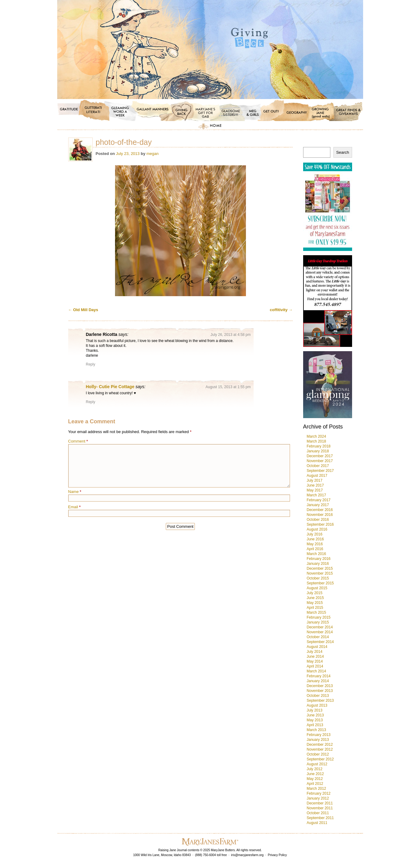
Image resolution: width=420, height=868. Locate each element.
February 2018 (319, 446)
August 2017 (317, 476)
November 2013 (320, 691)
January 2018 (318, 451)
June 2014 (315, 657)
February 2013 (319, 735)
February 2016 (319, 559)
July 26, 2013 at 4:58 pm (230, 335)
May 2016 (315, 544)
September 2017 (320, 471)
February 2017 (319, 500)
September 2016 (320, 524)
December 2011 (320, 803)
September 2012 (320, 759)
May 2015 (315, 603)
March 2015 (316, 612)
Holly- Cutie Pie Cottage (110, 387)
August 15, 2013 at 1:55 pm (228, 387)
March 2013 (316, 730)
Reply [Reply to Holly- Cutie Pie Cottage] (91, 402)
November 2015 (320, 573)
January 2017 (318, 505)
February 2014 (319, 676)
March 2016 (316, 554)
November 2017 (320, 461)
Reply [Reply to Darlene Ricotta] (91, 364)
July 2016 (315, 534)
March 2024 (316, 436)
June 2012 (315, 774)
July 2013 (315, 710)
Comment (78, 441)
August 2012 (317, 764)
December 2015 (320, 568)
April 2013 (315, 725)
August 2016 (317, 529)
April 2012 (315, 784)
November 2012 (320, 749)
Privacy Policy (277, 855)
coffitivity (281, 310)
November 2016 (320, 515)
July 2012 (315, 769)
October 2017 (318, 466)
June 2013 (315, 715)
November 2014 (320, 632)
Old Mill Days (83, 310)
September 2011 (320, 818)
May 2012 (315, 779)
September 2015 (320, 583)
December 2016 (320, 510)
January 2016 (318, 564)
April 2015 (315, 608)
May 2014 (315, 661)
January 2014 (318, 681)
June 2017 (315, 485)
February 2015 (319, 617)
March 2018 (316, 441)
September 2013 (320, 701)
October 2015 (318, 578)
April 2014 (315, 666)
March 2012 (316, 789)
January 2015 (318, 622)
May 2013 (315, 720)
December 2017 (320, 456)
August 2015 (317, 588)
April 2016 (315, 549)
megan (153, 154)
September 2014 (320, 642)
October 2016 (318, 520)
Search (343, 152)
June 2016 (315, 539)
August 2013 (317, 705)
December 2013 (320, 686)
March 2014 (316, 671)
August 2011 (317, 823)
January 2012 (318, 798)
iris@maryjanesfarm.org (247, 855)
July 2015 (315, 593)
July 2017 (315, 480)
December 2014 (320, 627)
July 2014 (315, 652)
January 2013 (318, 740)
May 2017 (315, 490)
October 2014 (318, 637)
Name (75, 492)
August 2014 (317, 647)
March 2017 (316, 495)
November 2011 (320, 808)
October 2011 (318, 813)
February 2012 (319, 793)
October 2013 (318, 696)
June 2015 (315, 598)
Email (74, 507)
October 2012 (318, 754)
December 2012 (320, 745)
